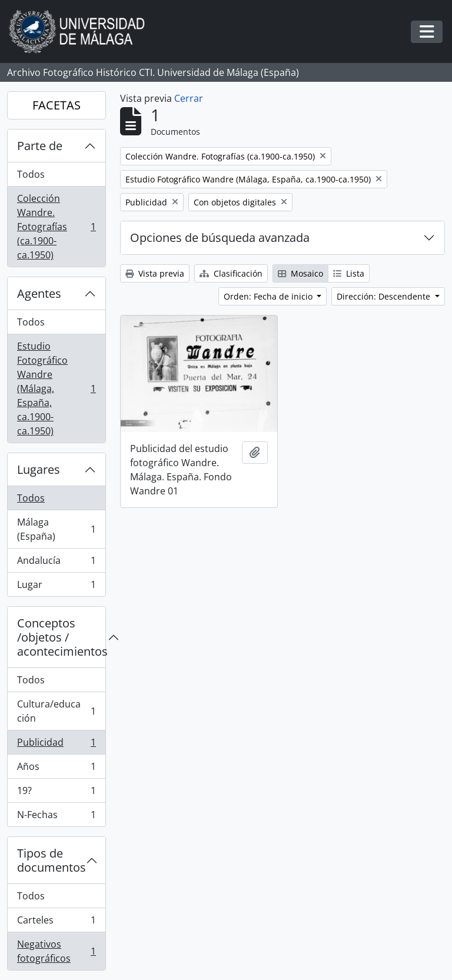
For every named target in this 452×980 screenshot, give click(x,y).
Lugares (39, 469)
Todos (31, 174)
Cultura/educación (56, 711)
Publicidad (56, 745)
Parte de (40, 146)
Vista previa (155, 273)
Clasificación (231, 273)
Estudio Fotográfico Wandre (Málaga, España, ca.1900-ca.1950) (56, 388)
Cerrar (189, 98)
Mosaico (300, 273)
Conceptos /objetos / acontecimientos (61, 637)
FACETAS (56, 105)
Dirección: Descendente (385, 296)
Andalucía (56, 563)
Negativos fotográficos (56, 951)
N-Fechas (56, 817)
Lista (349, 273)
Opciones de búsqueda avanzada (220, 237)
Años (56, 769)
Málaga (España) (56, 529)
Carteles (56, 923)
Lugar (56, 587)
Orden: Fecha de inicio (269, 296)
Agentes (39, 293)
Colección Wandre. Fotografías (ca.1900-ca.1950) (56, 227)
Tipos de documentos (51, 860)
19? (56, 793)
